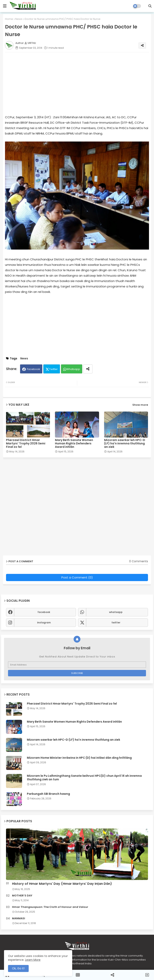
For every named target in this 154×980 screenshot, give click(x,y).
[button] (150, 6)
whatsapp (116, 612)
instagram (44, 622)
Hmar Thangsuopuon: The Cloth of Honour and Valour (50, 907)
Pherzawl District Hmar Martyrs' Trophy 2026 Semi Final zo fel (26, 443)
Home (9, 19)
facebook (44, 612)
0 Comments (139, 561)
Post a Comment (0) (77, 577)
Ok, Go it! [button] (18, 968)
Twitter (53, 369)
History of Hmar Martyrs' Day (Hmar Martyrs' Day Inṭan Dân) (62, 884)
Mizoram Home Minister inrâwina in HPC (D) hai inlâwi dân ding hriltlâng (79, 758)
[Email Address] (77, 665)
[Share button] (88, 369)
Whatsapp (73, 369)
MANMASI (19, 918)
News (19, 19)
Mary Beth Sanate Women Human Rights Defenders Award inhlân (74, 443)
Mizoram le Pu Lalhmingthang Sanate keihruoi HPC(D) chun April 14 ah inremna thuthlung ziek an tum (84, 778)
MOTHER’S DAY (22, 896)
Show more (140, 405)
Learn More (33, 960)
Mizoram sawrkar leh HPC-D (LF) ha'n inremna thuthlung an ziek (125, 443)
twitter (116, 622)
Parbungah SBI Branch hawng (48, 794)
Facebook (33, 369)
